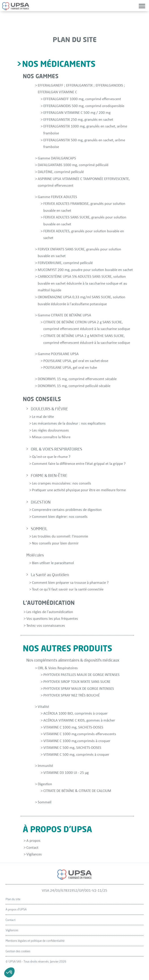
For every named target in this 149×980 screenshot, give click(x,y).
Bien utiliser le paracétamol (53, 563)
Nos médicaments (59, 64)
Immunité (45, 766)
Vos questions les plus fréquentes (52, 619)
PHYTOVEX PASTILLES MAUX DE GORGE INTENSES (81, 675)
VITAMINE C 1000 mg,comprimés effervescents (80, 734)
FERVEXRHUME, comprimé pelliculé (65, 263)
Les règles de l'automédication (50, 612)
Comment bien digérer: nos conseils (60, 517)
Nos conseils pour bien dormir (55, 543)
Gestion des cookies (18, 951)
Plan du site (13, 899)
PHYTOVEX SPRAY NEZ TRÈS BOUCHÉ (71, 695)
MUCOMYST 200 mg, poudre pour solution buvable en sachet (85, 270)
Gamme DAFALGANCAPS (57, 158)
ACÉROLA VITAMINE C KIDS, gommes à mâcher (79, 721)
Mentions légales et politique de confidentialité (35, 941)
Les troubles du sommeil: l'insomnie (60, 537)
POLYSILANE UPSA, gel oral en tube (70, 368)
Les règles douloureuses (50, 431)
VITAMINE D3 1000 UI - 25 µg (66, 773)
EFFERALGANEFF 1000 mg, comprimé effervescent (82, 99)
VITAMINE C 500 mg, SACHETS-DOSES (72, 748)
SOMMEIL (39, 529)
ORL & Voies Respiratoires (58, 668)
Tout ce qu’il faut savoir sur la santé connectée (68, 589)
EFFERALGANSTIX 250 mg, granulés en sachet (78, 120)
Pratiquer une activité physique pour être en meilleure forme (79, 490)
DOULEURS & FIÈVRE (49, 409)
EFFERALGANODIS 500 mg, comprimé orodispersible (84, 106)
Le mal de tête (43, 417)
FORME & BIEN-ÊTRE (49, 475)
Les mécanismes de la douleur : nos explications (69, 424)
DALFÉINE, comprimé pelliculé (61, 172)
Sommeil (45, 802)
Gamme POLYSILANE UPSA (58, 354)
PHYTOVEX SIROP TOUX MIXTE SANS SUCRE (77, 682)
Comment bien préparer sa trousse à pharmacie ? (70, 583)
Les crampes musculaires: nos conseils (62, 484)
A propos (33, 841)
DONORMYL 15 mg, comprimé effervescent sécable (77, 379)
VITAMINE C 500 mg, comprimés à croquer (76, 755)
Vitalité (43, 707)
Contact (32, 848)
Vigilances (34, 854)
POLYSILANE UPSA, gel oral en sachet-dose (76, 361)
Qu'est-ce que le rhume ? (51, 457)
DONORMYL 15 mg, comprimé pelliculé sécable (74, 386)
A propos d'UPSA (16, 909)
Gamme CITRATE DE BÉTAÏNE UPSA (64, 315)
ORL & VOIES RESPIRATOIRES (57, 449)
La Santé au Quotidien (50, 575)
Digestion (45, 784)
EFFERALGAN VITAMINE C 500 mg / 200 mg (77, 113)
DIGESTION (41, 502)
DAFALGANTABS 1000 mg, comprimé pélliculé (73, 165)
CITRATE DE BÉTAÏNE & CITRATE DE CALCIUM (77, 791)
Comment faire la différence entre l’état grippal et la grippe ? (79, 464)
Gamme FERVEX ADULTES (57, 197)
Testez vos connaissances (46, 626)
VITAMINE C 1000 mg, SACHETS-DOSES (73, 727)
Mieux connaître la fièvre (51, 437)
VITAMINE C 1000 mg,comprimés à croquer (77, 741)
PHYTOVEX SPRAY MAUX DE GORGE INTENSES (79, 689)
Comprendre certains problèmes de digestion (67, 510)
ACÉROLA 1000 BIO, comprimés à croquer (76, 714)
